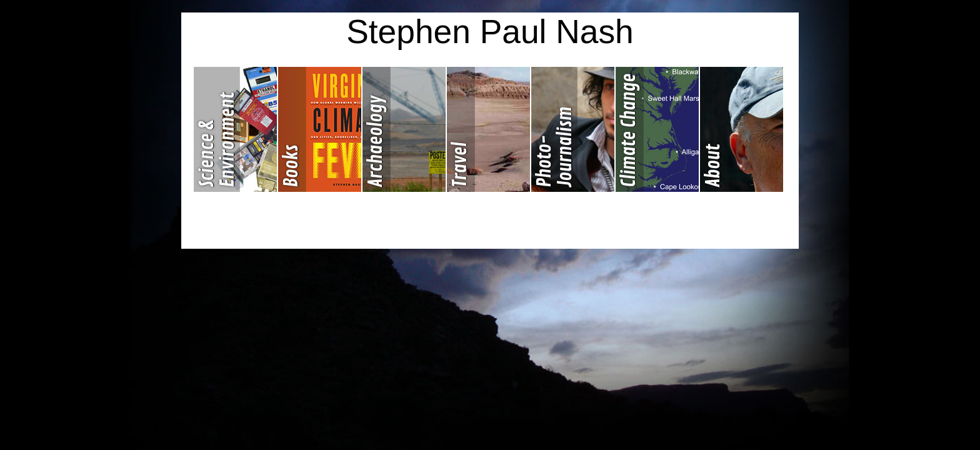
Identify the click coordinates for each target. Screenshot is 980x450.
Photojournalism (573, 129)
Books (320, 129)
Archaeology (405, 129)
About (742, 129)
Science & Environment (236, 129)
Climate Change (658, 129)
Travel (489, 129)
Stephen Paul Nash (490, 32)
